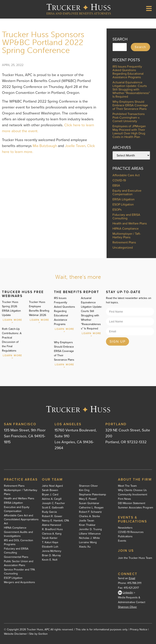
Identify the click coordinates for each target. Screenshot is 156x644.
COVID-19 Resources (131, 532)
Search (140, 47)
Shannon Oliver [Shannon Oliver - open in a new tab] (127, 607)
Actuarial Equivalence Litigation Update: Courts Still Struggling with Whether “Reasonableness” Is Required (131, 89)
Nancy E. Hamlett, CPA (55, 521)
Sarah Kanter (50, 538)
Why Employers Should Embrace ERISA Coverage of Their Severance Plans (130, 105)
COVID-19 (119, 180)
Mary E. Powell (88, 499)
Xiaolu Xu (85, 547)
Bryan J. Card (50, 495)
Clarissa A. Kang (52, 534)
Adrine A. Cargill (52, 499)
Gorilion (43, 634)
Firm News (124, 499)
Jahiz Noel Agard (52, 486)
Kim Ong (84, 490)
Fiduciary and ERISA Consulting (126, 216)
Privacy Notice (139, 629)
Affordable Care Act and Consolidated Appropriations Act (21, 520)
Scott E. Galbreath (53, 508)
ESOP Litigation (123, 204)
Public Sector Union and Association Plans (19, 563)
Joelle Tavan (75, 146)
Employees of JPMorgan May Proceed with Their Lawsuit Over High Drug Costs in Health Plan (129, 132)
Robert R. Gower (52, 516)
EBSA (116, 185)
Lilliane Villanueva (90, 534)
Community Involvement (133, 495)
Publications (125, 537)
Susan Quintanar (89, 503)
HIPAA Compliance (126, 229)
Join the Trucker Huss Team (135, 558)
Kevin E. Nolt (50, 560)
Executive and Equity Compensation (17, 509)
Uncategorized (123, 248)
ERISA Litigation (123, 199)
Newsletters (125, 528)
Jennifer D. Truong (90, 529)
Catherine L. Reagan (91, 508)
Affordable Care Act (126, 175)
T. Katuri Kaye (50, 542)
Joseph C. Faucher (53, 503)
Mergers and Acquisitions (19, 582)
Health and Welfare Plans (130, 223)
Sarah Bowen (50, 490)
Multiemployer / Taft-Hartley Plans (127, 235)
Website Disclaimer (15, 634)
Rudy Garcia (49, 512)
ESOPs (117, 210)
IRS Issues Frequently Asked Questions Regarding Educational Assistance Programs (128, 72)
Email (132, 578)
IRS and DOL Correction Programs (19, 542)
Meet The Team (127, 486)
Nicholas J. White (89, 538)
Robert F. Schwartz (90, 512)
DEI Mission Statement (132, 503)
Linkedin (125, 593)
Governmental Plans (16, 557)
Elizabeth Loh (50, 547)
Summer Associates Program (136, 508)
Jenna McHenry (52, 551)
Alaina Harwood (52, 525)
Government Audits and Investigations (18, 534)
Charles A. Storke (90, 516)
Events (122, 541)
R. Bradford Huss (52, 529)
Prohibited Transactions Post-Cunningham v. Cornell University (129, 117)
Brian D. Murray (51, 555)
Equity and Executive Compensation (127, 192)
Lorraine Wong (88, 542)
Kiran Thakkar (87, 525)
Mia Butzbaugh (45, 146)
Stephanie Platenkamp (92, 495)
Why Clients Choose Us (132, 490)
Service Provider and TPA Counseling (19, 572)
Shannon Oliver (88, 486)
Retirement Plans (124, 242)
